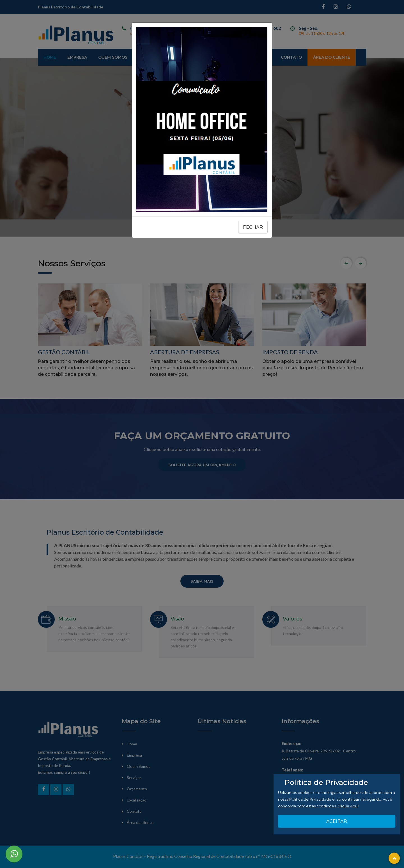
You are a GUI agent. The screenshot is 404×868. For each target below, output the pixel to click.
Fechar (253, 227)
